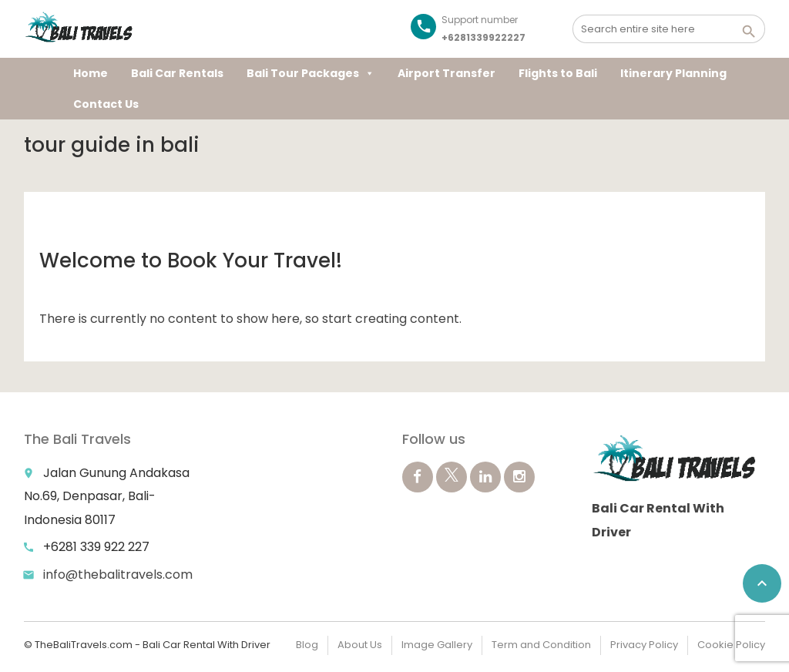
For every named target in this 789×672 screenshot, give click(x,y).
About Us (360, 645)
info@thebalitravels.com (118, 575)
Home (91, 73)
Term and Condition (541, 645)
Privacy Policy (644, 645)
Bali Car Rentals (177, 73)
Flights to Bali (558, 73)
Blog (307, 645)
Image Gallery (437, 645)
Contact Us (106, 104)
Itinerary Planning (673, 73)
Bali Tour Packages (311, 73)
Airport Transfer (447, 73)
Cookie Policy (731, 645)
